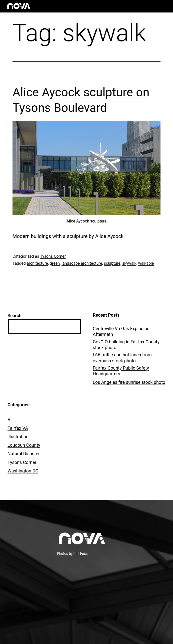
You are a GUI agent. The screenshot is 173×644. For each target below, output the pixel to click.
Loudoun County (24, 445)
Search (14, 316)
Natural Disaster (24, 454)
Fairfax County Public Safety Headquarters (121, 371)
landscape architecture (82, 263)
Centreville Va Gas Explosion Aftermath (121, 331)
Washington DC (23, 471)
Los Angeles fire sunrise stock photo (129, 382)
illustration (18, 437)
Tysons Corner (53, 256)
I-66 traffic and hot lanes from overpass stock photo (122, 358)
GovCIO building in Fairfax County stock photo (126, 345)
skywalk (129, 263)
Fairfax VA (18, 428)
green (55, 263)
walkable (146, 263)
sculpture (112, 263)
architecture (37, 263)
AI (10, 420)
